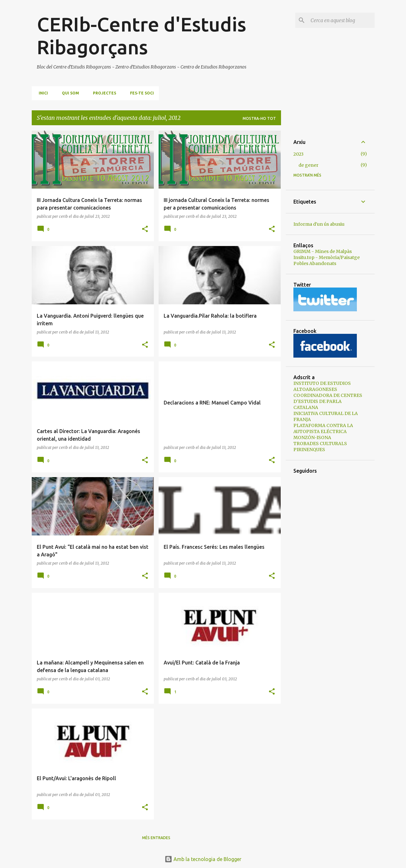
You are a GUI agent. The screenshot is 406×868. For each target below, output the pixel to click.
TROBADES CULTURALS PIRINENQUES (320, 447)
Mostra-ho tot (259, 118)
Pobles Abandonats (315, 263)
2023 (298, 154)
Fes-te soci (140, 93)
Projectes (103, 93)
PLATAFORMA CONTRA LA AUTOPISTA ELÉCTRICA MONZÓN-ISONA (323, 431)
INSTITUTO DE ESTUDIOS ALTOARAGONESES (322, 386)
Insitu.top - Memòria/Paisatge (327, 257)
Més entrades (156, 838)
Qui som (69, 93)
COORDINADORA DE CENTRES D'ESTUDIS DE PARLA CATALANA (328, 401)
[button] (145, 229)
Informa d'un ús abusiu (319, 224)
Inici (41, 93)
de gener (308, 165)
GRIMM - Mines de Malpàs (323, 251)
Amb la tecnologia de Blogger (203, 859)
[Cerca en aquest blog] (341, 20)
